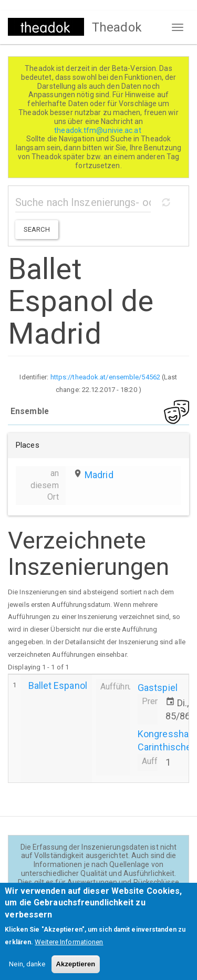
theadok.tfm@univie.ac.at (98, 130)
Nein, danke (27, 972)
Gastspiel (158, 688)
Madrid (99, 475)
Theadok (117, 27)
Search (37, 229)
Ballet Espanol (58, 685)
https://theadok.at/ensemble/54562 (105, 377)
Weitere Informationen (69, 950)
